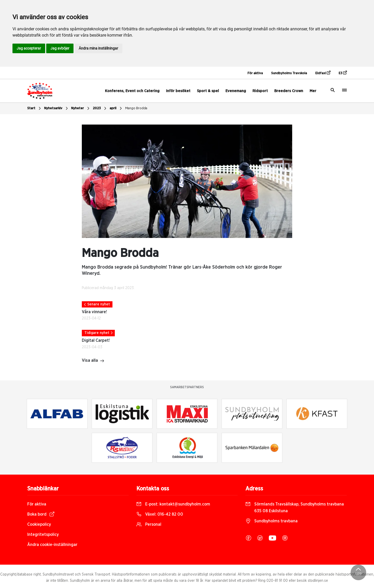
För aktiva (255, 73)
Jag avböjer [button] (60, 48)
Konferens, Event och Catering (132, 91)
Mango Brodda (136, 108)
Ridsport (260, 91)
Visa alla (93, 361)
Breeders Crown (289, 91)
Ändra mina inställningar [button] (98, 48)
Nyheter (81, 108)
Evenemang (236, 91)
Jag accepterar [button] (29, 48)
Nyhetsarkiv (57, 108)
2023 (100, 108)
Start (35, 108)
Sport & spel (208, 91)
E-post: (173, 504)
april (116, 108)
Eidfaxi (323, 73)
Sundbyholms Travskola (289, 73)
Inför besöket (178, 91)
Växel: (160, 514)
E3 (343, 73)
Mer (313, 91)
